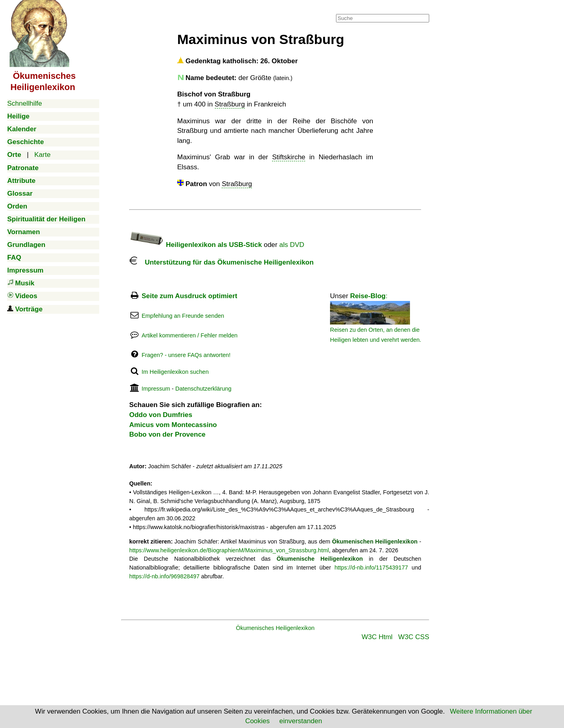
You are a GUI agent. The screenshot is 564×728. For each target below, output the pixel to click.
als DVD (292, 245)
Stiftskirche (289, 157)
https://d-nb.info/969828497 (164, 576)
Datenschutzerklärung (203, 389)
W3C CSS (414, 637)
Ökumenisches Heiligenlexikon (275, 628)
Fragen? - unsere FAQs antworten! (186, 355)
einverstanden (301, 721)
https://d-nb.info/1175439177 (371, 568)
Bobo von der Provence (167, 434)
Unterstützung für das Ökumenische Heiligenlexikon (221, 262)
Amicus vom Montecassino (173, 425)
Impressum (156, 389)
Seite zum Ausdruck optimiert (189, 296)
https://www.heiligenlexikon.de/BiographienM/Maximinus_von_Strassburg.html (229, 550)
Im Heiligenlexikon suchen (175, 372)
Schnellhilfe (25, 103)
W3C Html (377, 637)
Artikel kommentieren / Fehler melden (190, 335)
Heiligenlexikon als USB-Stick (196, 245)
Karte (43, 155)
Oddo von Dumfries (161, 415)
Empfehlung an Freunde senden (183, 316)
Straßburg (230, 104)
